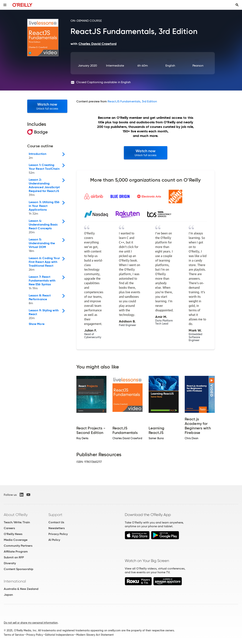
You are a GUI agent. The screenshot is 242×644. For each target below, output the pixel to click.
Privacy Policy (58, 534)
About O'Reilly (16, 515)
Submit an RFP (14, 557)
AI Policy (54, 540)
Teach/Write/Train (17, 522)
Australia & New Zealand (21, 589)
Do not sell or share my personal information (31, 623)
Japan (8, 595)
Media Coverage (16, 540)
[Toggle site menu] (5, 5)
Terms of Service (14, 635)
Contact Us (56, 522)
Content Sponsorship (19, 569)
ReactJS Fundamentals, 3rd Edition (132, 101)
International (15, 581)
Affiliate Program (16, 552)
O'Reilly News (13, 534)
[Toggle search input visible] (237, 5)
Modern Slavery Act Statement (95, 635)
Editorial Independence (59, 635)
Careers (9, 528)
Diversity (10, 563)
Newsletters (57, 528)
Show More (37, 324)
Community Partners (18, 546)
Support (55, 515)
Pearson (198, 66)
